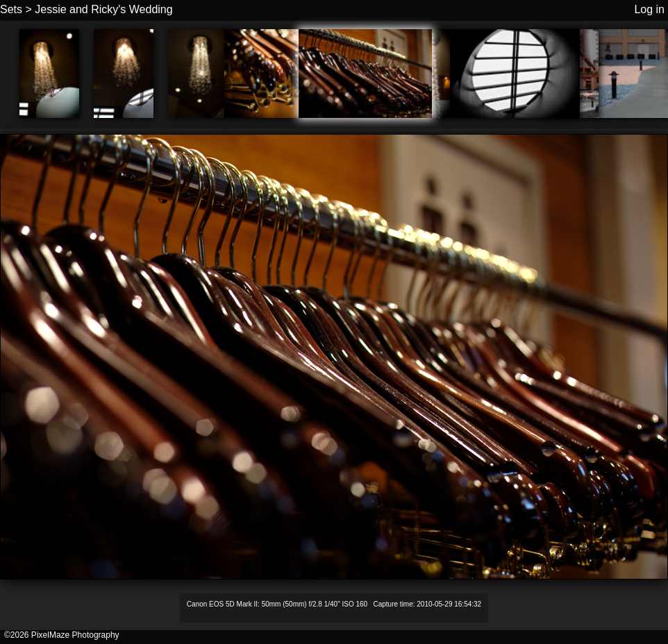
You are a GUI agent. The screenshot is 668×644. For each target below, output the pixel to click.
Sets (11, 9)
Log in (649, 9)
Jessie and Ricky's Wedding (103, 9)
